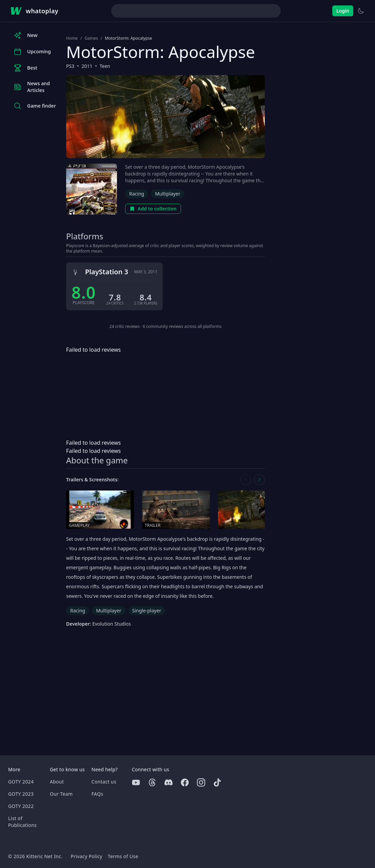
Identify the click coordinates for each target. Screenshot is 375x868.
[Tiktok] (217, 782)
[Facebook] (185, 782)
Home (72, 38)
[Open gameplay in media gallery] (100, 510)
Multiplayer (168, 194)
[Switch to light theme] (361, 11)
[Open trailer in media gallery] (176, 510)
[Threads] (152, 782)
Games (91, 38)
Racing (137, 194)
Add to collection (153, 209)
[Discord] (169, 782)
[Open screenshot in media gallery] (252, 510)
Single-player (147, 611)
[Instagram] (201, 782)
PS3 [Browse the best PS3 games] (70, 66)
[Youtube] (136, 782)
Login (343, 11)
